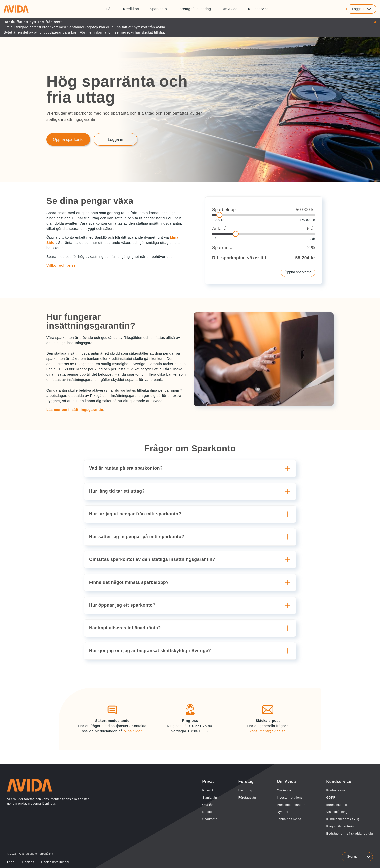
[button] (191, 468)
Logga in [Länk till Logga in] (116, 139)
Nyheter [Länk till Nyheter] (283, 812)
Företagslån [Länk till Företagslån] (247, 798)
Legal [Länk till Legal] (11, 862)
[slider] (264, 215)
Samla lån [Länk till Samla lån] (209, 798)
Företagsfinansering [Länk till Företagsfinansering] (194, 9)
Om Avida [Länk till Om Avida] (229, 9)
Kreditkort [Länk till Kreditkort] (131, 9)
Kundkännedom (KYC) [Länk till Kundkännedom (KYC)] (343, 819)
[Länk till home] (16, 9)
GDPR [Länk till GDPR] (331, 798)
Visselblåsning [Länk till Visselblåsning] (337, 812)
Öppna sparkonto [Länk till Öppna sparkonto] (68, 139)
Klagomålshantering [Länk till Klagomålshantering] (341, 826)
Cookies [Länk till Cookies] (28, 862)
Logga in (361, 9)
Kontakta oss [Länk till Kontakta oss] (336, 790)
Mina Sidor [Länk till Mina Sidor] (133, 731)
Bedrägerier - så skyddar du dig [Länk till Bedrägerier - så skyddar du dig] (350, 834)
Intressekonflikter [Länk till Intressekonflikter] (339, 805)
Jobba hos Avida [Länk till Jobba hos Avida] (289, 819)
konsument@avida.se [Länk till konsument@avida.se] (268, 731)
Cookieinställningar (55, 862)
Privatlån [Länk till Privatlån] (209, 790)
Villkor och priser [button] (62, 265)
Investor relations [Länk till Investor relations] (290, 798)
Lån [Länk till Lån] (110, 9)
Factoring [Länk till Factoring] (245, 790)
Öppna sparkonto (298, 272)
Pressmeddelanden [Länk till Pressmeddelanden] (291, 805)
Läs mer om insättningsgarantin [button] (75, 410)
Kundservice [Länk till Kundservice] (258, 9)
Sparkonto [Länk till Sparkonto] (158, 9)
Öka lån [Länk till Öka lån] (208, 805)
